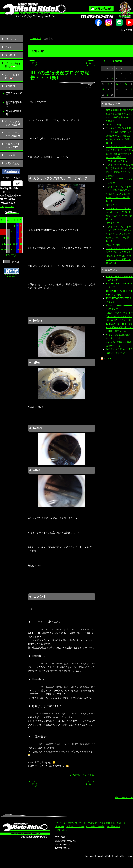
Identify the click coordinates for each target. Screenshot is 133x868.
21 (11, 244)
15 (14, 238)
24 (21, 244)
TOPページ (11, 39)
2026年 (9, 255)
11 (2, 238)
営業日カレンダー (14, 95)
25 (2, 250)
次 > (91, 63)
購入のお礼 (111, 263)
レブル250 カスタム (116, 161)
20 (8, 244)
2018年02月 (117, 61)
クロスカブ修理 (114, 245)
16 (17, 238)
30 (17, 250)
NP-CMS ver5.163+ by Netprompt (11, 276)
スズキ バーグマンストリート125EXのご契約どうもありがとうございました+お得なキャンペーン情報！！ (119, 136)
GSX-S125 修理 (114, 125)
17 (21, 238)
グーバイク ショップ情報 (13, 134)
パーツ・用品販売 (12, 65)
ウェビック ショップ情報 (13, 123)
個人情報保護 (113, 826)
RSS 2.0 (106, 358)
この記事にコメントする (82, 775)
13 (8, 238)
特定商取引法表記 (14, 104)
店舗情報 (10, 86)
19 (5, 244)
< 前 (32, 63)
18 (2, 244)
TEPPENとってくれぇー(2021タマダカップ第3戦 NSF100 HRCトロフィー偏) (119, 327)
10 (21, 232)
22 (14, 244)
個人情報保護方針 (14, 113)
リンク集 (10, 155)
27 (8, 250)
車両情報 (10, 55)
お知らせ (10, 47)
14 (11, 238)
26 (5, 250)
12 (5, 238)
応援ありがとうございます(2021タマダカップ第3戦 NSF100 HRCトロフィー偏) (119, 316)
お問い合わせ (12, 163)
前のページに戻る (124, 797)
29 (14, 250)
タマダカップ (113, 205)
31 (21, 250)
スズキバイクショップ (12, 146)
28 (11, 250)
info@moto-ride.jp (8, 207)
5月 (15, 255)
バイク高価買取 (12, 76)
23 (17, 244)
